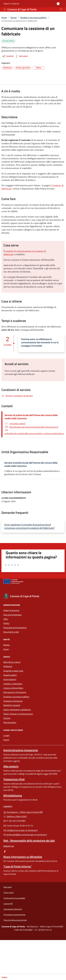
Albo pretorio (11, 766)
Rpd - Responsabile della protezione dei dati (29, 841)
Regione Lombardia (11, 4)
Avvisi (6, 649)
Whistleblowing (13, 795)
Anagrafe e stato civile (13, 671)
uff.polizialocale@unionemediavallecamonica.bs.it (34, 427)
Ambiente (8, 666)
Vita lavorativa (10, 722)
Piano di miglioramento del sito (15, 920)
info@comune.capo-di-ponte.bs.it (20, 830)
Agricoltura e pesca (12, 662)
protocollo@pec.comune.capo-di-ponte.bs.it (25, 835)
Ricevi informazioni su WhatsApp (23, 857)
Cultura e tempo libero (13, 688)
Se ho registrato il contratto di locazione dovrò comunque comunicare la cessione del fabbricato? (29, 526)
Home (4, 18)
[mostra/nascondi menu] (5, 10)
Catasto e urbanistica (13, 684)
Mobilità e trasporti (12, 705)
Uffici (6, 619)
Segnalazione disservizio (13, 909)
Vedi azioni (21, 56)
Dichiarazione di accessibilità (14, 898)
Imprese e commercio (13, 701)
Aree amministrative (12, 615)
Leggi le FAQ (8, 904)
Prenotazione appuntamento (14, 915)
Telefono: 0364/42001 (15, 816)
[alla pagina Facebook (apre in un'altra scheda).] (5, 851)
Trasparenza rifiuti (14, 779)
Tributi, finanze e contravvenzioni (18, 714)
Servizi (14, 18)
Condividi (8, 56)
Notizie (6, 645)
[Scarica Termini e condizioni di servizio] (17, 396)
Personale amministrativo (15, 628)
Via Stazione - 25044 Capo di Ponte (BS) (33, 812)
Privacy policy (9, 893)
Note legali (8, 887)
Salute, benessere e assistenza (17, 710)
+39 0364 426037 (17, 424)
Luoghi (6, 735)
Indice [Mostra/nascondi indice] (4, 977)
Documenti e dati (11, 632)
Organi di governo (11, 610)
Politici (6, 623)
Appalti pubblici (10, 675)
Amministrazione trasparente (21, 750)
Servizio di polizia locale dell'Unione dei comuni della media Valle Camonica (31, 417)
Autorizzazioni (10, 679)
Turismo (7, 718)
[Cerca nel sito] (61, 9)
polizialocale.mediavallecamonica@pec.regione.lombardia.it (34, 433)
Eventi (6, 740)
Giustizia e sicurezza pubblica (33, 18)
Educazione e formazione (15, 692)
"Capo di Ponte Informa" (17, 866)
